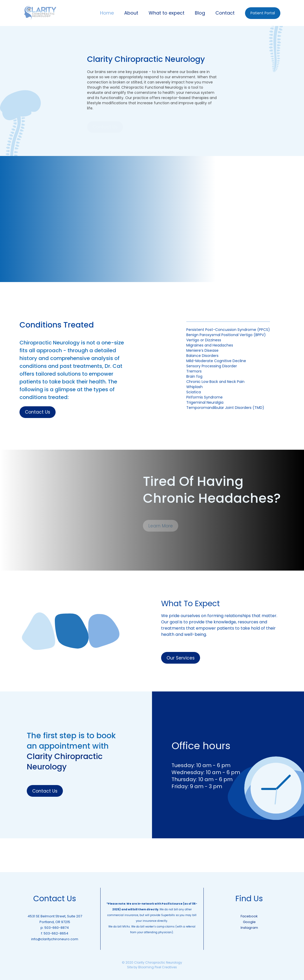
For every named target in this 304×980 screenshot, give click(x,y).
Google (249, 922)
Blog (200, 13)
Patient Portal (263, 13)
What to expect (167, 13)
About (131, 13)
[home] (40, 13)
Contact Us (38, 412)
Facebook (249, 916)
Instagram (249, 928)
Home (107, 13)
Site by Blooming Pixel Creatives (152, 967)
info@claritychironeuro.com (55, 939)
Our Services (181, 658)
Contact (225, 13)
